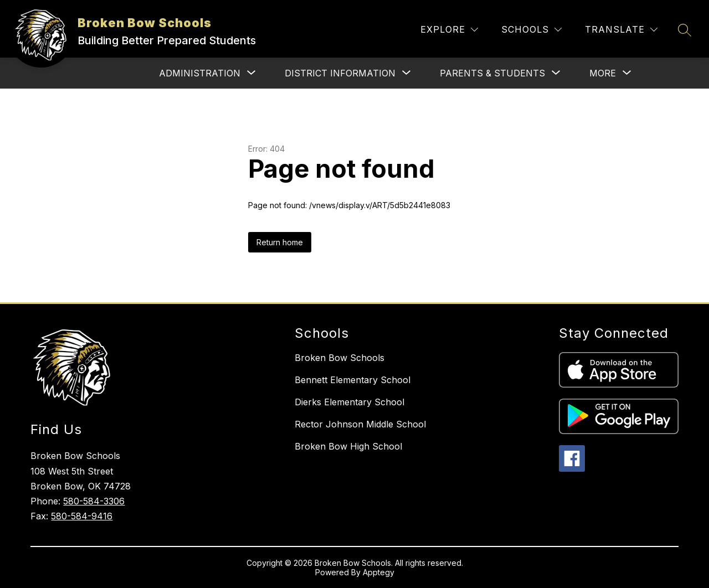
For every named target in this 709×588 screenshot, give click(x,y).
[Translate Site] (621, 30)
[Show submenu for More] (603, 73)
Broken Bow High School (348, 446)
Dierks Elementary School (350, 402)
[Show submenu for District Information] (340, 73)
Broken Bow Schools (340, 358)
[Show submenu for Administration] (200, 73)
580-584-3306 (94, 501)
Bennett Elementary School (353, 380)
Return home (280, 242)
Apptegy (379, 572)
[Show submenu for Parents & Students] (492, 73)
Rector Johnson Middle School (360, 424)
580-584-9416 (82, 516)
